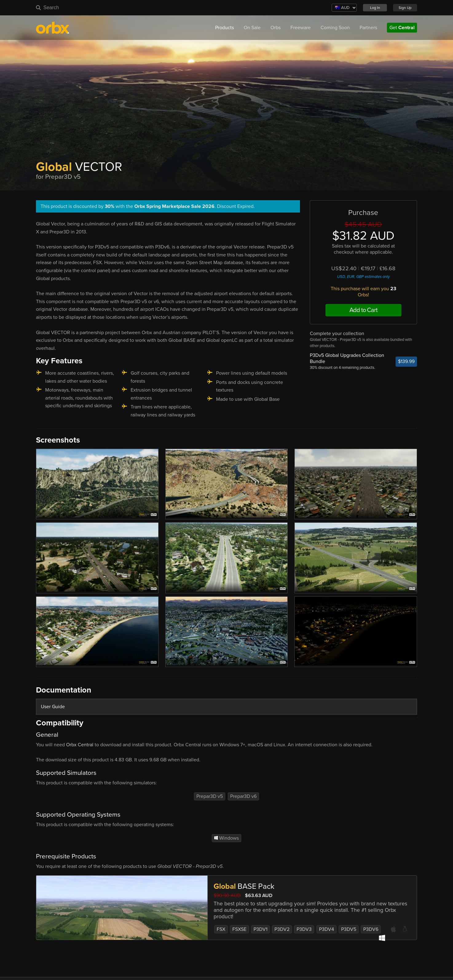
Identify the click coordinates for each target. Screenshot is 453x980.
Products (225, 28)
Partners (368, 28)
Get (402, 28)
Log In (375, 8)
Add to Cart (363, 310)
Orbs (276, 28)
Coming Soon (335, 28)
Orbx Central (80, 745)
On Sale (252, 28)
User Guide (53, 707)
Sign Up (405, 8)
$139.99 (406, 361)
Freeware (301, 28)
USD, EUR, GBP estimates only (363, 277)
